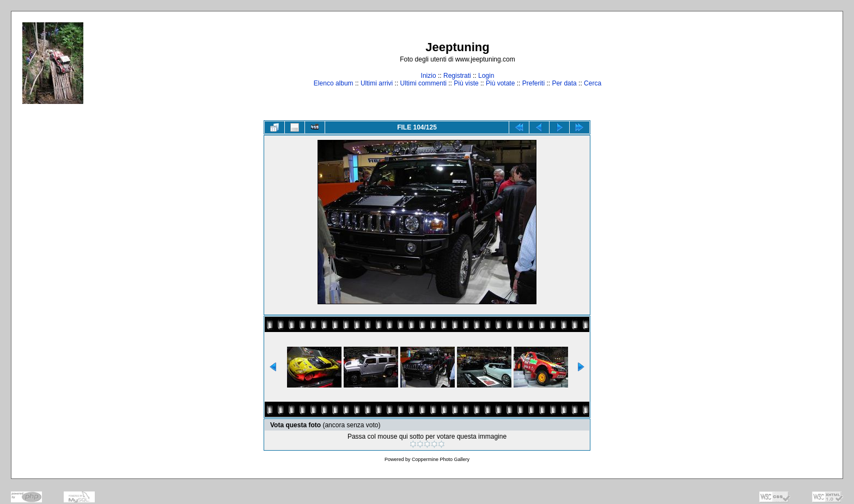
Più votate (500, 83)
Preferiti (533, 83)
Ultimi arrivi (377, 83)
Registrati (457, 76)
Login (486, 76)
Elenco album (334, 83)
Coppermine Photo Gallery (441, 459)
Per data (564, 83)
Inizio (429, 76)
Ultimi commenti (423, 83)
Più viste (466, 83)
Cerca (593, 83)
